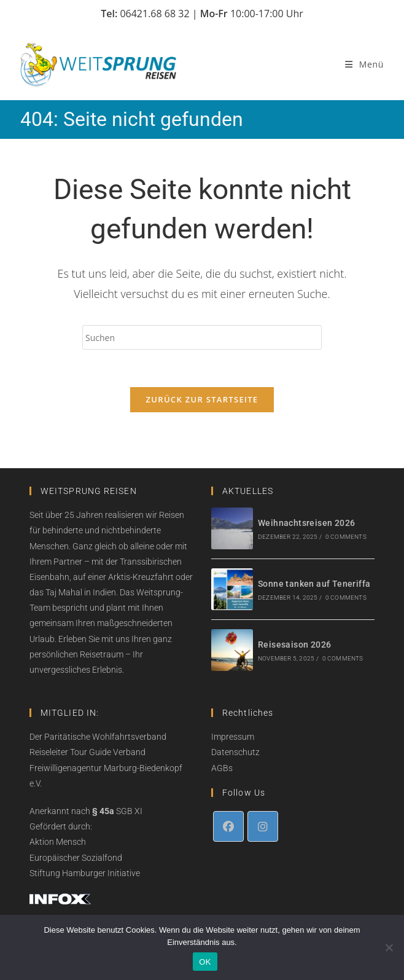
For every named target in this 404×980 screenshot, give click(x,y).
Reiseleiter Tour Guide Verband (87, 752)
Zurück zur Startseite (202, 399)
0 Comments (346, 537)
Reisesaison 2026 (294, 645)
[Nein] (389, 947)
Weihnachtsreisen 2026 (306, 523)
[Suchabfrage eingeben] (202, 337)
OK (205, 962)
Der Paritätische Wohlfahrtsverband (98, 737)
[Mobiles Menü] (364, 64)
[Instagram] (263, 826)
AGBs (222, 768)
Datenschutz (235, 752)
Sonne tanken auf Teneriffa (314, 584)
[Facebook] (228, 826)
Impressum (233, 737)
